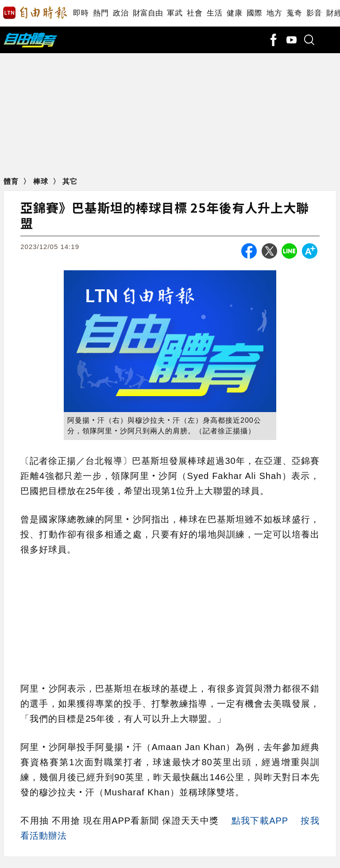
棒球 (42, 181)
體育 (12, 181)
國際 (254, 13)
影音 (314, 13)
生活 (214, 13)
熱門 (101, 13)
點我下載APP (260, 821)
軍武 (175, 13)
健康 (234, 13)
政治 (121, 13)
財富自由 (148, 13)
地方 (274, 13)
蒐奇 (294, 13)
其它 (70, 181)
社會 (195, 13)
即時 (81, 13)
